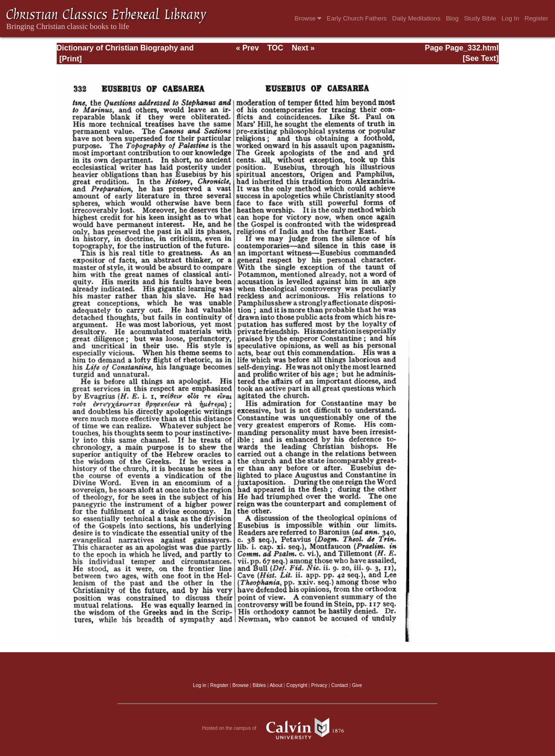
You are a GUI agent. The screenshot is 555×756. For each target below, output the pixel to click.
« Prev (247, 48)
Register (536, 18)
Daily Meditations (416, 18)
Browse (308, 18)
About (276, 685)
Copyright (297, 685)
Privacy (319, 685)
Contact (339, 685)
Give (357, 685)
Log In (510, 18)
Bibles (259, 685)
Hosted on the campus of (277, 728)
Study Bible (480, 18)
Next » (303, 48)
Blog (452, 18)
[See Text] (480, 58)
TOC (275, 48)
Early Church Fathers (357, 18)
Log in (200, 685)
